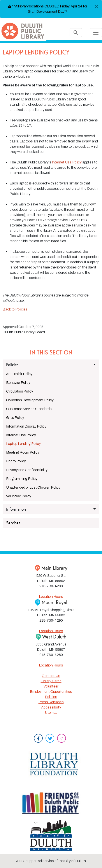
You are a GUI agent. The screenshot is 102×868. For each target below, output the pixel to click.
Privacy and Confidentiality (27, 470)
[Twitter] (50, 739)
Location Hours (51, 597)
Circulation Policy (20, 391)
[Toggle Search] (76, 33)
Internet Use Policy (67, 162)
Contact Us (51, 676)
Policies (51, 697)
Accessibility (51, 707)
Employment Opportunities (51, 692)
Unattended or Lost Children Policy (33, 487)
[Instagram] (62, 739)
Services (13, 523)
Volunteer (51, 686)
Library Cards (51, 681)
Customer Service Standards (29, 409)
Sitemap (51, 713)
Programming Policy (22, 479)
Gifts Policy (15, 418)
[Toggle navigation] (96, 33)
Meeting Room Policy (23, 452)
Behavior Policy (18, 383)
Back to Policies (15, 309)
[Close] (97, 6)
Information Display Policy (26, 426)
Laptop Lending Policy (23, 444)
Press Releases (51, 702)
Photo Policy (16, 461)
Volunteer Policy (19, 496)
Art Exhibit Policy (19, 374)
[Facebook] (38, 739)
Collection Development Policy (30, 400)
